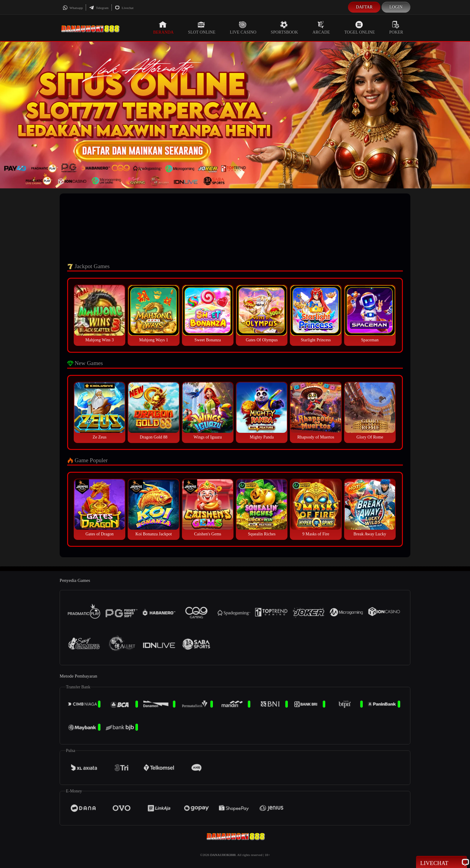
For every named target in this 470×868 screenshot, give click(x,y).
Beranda (163, 28)
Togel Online (360, 28)
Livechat (124, 8)
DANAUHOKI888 (223, 855)
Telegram (99, 8)
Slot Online (202, 28)
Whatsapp (73, 8)
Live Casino (243, 28)
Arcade (321, 28)
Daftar (364, 7)
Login (396, 7)
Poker (396, 28)
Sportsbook (284, 28)
